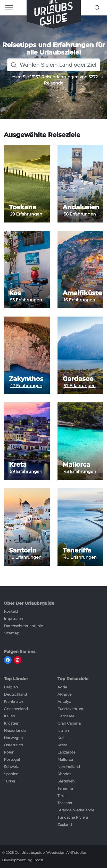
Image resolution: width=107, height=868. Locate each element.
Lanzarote (66, 752)
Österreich (13, 745)
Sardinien (66, 781)
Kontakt (11, 611)
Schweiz (11, 767)
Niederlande (15, 731)
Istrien (63, 731)
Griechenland (16, 709)
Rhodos (64, 774)
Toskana (23, 207)
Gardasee (78, 379)
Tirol (61, 796)
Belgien (11, 687)
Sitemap (11, 633)
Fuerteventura (70, 709)
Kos (15, 293)
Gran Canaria (69, 723)
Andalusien (81, 207)
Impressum (14, 619)
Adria (62, 687)
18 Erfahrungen (26, 557)
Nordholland (69, 767)
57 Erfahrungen (80, 386)
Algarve (64, 694)
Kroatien (12, 723)
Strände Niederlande (76, 810)
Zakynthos (26, 379)
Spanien (11, 774)
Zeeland (65, 825)
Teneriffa (77, 550)
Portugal (12, 759)
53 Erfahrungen (26, 300)
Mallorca (76, 465)
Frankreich (13, 702)
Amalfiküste (82, 293)
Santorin (23, 550)
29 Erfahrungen (26, 214)
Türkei (9, 781)
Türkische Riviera (73, 817)
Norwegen (13, 738)
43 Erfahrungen (80, 471)
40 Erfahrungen (80, 557)
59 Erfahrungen (26, 471)
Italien (9, 716)
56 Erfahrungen (80, 214)
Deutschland (15, 694)
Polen (9, 752)
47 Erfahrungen (26, 386)
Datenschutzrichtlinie (23, 626)
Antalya (64, 702)
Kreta (18, 465)
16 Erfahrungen (79, 300)
